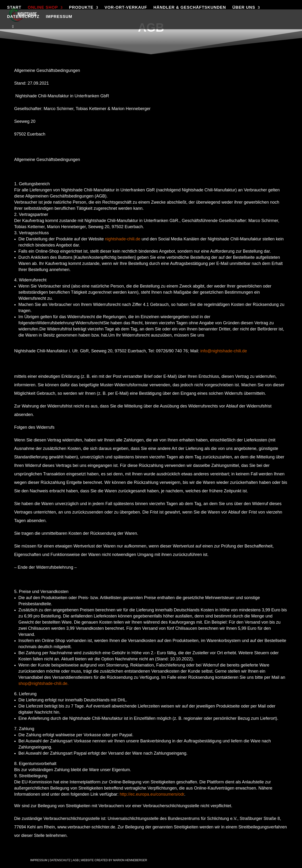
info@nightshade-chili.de (224, 351)
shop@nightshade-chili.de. (44, 683)
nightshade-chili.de (123, 239)
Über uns (244, 8)
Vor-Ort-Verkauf (126, 8)
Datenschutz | (61, 860)
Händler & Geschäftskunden (190, 8)
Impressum (59, 17)
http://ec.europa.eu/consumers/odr (152, 794)
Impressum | (40, 860)
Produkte (81, 8)
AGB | (76, 860)
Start (14, 8)
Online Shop (43, 8)
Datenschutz (23, 17)
